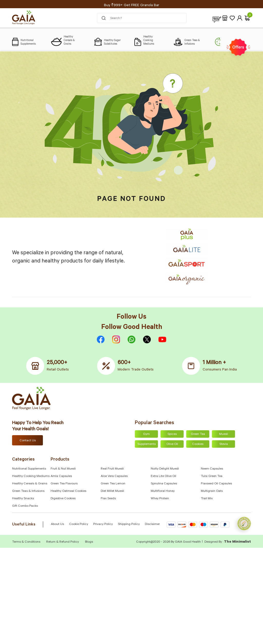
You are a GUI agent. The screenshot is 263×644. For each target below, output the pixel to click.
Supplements (147, 444)
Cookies (198, 444)
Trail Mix (207, 499)
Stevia (224, 444)
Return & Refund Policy (63, 542)
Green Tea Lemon (113, 484)
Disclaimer (152, 524)
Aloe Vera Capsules (114, 476)
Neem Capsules (212, 469)
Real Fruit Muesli (112, 469)
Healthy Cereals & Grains (30, 484)
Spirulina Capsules (164, 484)
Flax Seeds (108, 499)
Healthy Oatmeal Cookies (68, 491)
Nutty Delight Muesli (165, 469)
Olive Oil (172, 444)
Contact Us (28, 441)
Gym (146, 434)
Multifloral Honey (163, 491)
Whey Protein (160, 499)
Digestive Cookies (63, 499)
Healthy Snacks (23, 499)
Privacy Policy (103, 524)
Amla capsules (61, 476)
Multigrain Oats (212, 491)
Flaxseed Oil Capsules (216, 484)
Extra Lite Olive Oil (163, 476)
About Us (57, 524)
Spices (172, 434)
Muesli (224, 434)
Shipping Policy (129, 524)
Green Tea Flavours (64, 484)
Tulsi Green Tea (212, 476)
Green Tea (198, 434)
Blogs (89, 542)
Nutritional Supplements (29, 469)
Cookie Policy (79, 524)
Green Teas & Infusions (28, 491)
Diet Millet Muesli (112, 491)
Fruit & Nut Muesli (63, 469)
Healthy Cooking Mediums (31, 476)
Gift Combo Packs (25, 506)
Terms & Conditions (27, 542)
